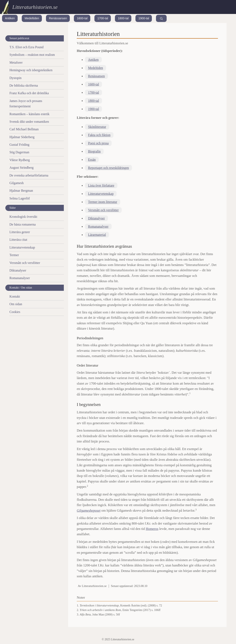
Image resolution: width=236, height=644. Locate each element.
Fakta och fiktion (99, 135)
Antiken (10, 18)
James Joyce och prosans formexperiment (26, 104)
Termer (14, 255)
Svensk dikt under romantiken (29, 122)
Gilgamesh (17, 183)
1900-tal (144, 18)
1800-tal (123, 18)
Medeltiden (32, 18)
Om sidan (16, 304)
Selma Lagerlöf (20, 198)
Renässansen (58, 18)
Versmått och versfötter (103, 210)
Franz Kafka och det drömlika (29, 93)
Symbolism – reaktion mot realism (32, 55)
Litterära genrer (20, 232)
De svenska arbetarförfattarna (29, 175)
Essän (92, 160)
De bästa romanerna (23, 224)
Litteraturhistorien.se (35, 7)
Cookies (15, 312)
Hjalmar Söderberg (22, 137)
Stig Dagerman (19, 152)
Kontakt (15, 296)
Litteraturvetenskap (101, 194)
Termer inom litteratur (103, 202)
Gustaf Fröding (19, 145)
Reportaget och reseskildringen (108, 168)
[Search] (161, 18)
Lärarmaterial (97, 235)
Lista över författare (101, 185)
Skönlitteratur (97, 127)
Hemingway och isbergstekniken (31, 70)
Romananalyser (98, 226)
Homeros (152, 529)
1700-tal (103, 18)
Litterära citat (18, 240)
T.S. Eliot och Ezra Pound (26, 47)
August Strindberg (21, 168)
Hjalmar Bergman (21, 191)
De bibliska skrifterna (24, 85)
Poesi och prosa (98, 143)
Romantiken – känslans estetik (29, 114)
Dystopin (15, 78)
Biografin (94, 151)
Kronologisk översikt (23, 217)
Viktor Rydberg (20, 160)
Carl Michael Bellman (24, 129)
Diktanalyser (96, 218)
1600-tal (82, 18)
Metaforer (16, 62)
